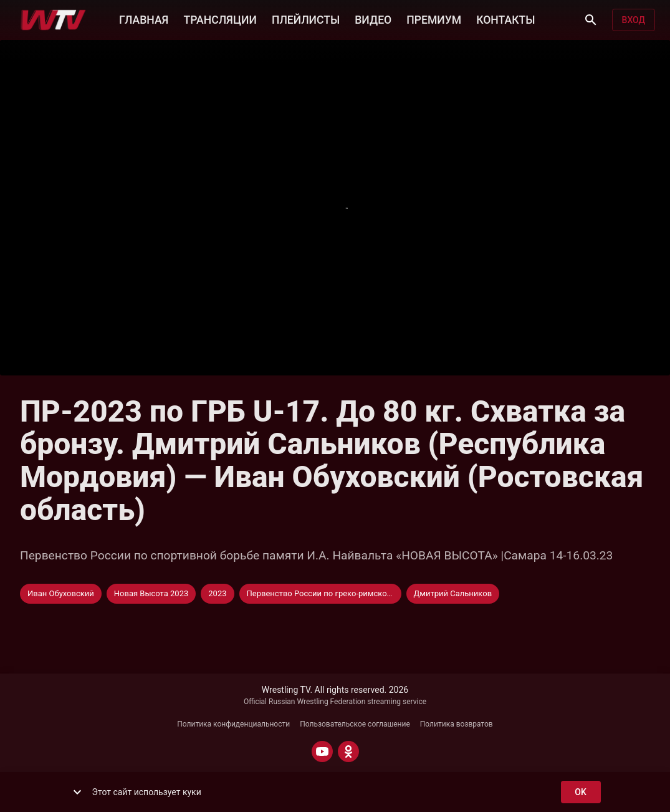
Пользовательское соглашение (355, 724)
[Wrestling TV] (53, 20)
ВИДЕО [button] (373, 19)
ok (581, 792)
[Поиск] (591, 20)
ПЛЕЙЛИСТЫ (306, 19)
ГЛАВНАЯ (144, 19)
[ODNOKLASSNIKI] (348, 752)
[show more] (77, 792)
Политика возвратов (457, 724)
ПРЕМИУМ (434, 19)
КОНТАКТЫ (505, 19)
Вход (634, 20)
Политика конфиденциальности (233, 724)
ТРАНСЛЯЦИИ (220, 19)
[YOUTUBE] (322, 752)
